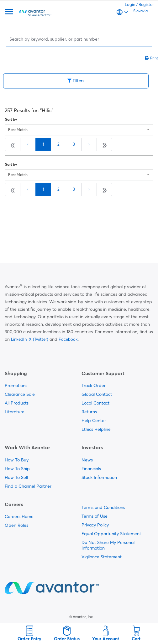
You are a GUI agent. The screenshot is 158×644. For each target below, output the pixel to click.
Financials (91, 469)
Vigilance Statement (102, 557)
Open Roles (16, 525)
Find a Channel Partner (28, 486)
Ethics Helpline (96, 429)
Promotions (16, 385)
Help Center (94, 420)
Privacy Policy (95, 525)
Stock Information (99, 477)
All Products (17, 403)
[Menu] (9, 12)
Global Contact (97, 394)
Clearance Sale (20, 394)
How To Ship (17, 469)
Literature (15, 412)
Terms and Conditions (103, 507)
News (87, 460)
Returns (89, 412)
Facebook (68, 339)
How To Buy (17, 460)
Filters (76, 81)
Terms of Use (95, 516)
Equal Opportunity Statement (111, 534)
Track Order (94, 385)
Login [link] (130, 4)
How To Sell (16, 477)
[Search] (80, 39)
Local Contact (95, 403)
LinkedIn (19, 339)
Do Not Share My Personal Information (108, 545)
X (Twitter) (39, 339)
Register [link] (146, 4)
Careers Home (19, 516)
